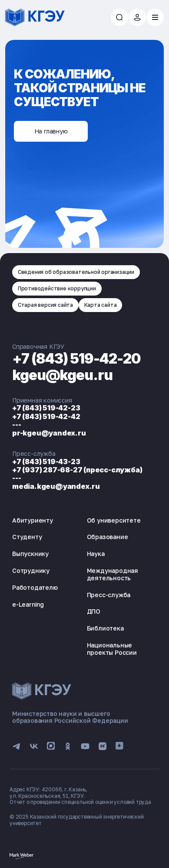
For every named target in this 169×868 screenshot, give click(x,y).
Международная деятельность (113, 574)
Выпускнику (30, 554)
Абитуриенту (33, 520)
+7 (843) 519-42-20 (76, 359)
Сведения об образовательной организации (76, 272)
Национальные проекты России (112, 649)
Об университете (114, 520)
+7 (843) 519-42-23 (46, 408)
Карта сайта (101, 305)
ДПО (94, 611)
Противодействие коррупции (57, 288)
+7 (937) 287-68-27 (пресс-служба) (77, 470)
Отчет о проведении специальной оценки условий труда (80, 802)
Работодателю (35, 587)
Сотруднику (31, 571)
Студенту (27, 537)
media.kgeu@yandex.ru (56, 486)
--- (17, 425)
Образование (108, 537)
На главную (51, 131)
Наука (96, 554)
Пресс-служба (109, 595)
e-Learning (28, 604)
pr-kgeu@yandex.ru (49, 433)
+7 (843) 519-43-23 (46, 462)
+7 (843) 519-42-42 (46, 416)
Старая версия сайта (45, 305)
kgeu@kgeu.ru (62, 375)
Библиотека (105, 628)
